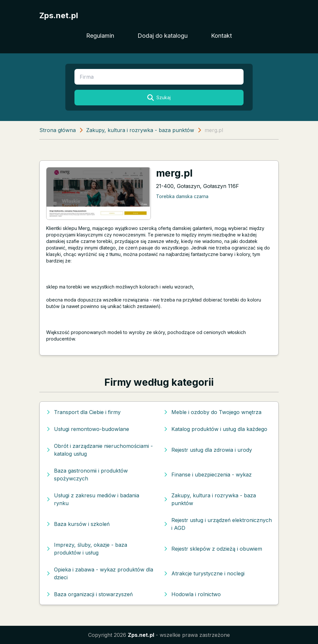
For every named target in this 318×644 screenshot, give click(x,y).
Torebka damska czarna (182, 196)
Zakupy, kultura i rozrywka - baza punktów (140, 130)
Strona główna (58, 130)
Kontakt (221, 36)
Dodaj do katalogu (163, 36)
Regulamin (100, 36)
